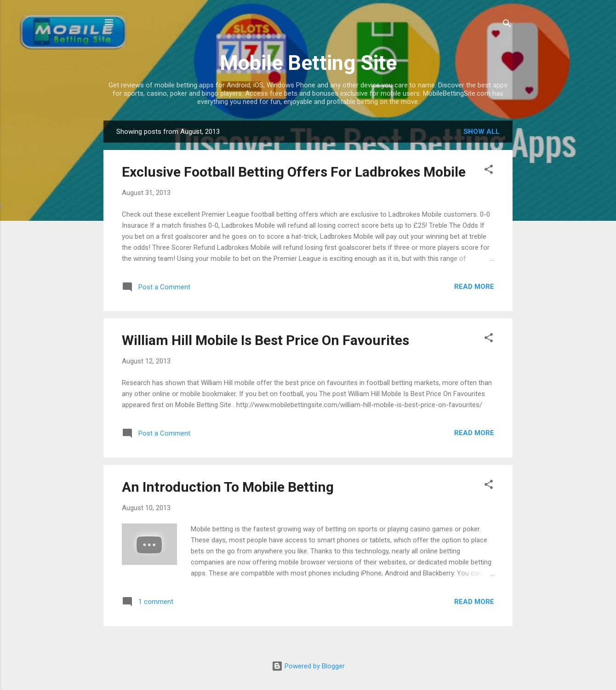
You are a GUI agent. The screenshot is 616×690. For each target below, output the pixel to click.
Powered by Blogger (308, 666)
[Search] (507, 25)
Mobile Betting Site (308, 63)
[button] (489, 171)
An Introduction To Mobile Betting (228, 487)
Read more (474, 287)
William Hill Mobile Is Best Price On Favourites (265, 340)
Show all (482, 132)
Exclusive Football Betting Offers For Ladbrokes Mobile (294, 172)
